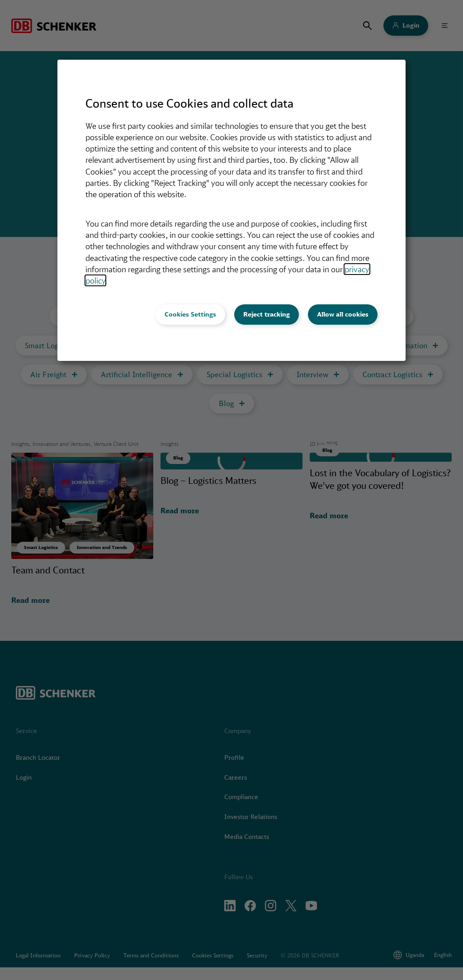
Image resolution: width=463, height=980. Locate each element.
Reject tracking (267, 314)
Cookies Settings (190, 314)
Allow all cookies (343, 314)
